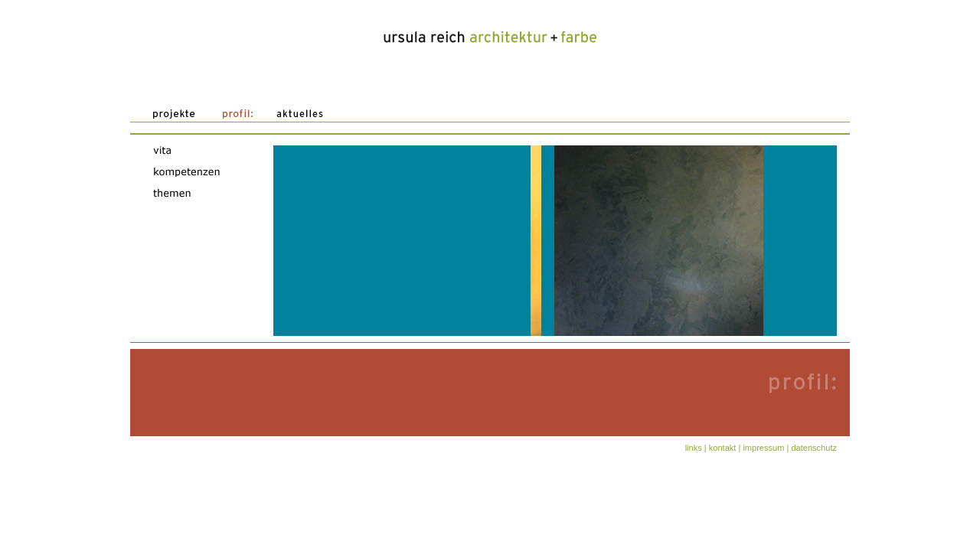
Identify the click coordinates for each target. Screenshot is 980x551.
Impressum (763, 448)
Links (694, 448)
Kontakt (723, 448)
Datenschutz (814, 448)
